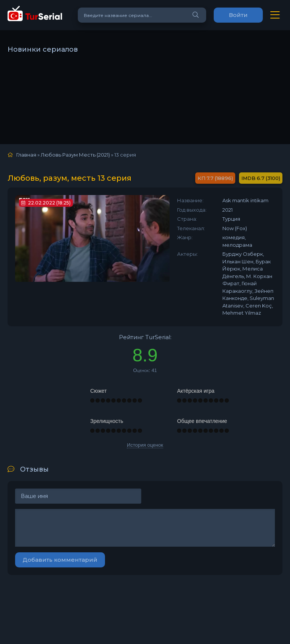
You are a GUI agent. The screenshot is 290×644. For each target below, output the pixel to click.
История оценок (145, 445)
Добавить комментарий (60, 560)
